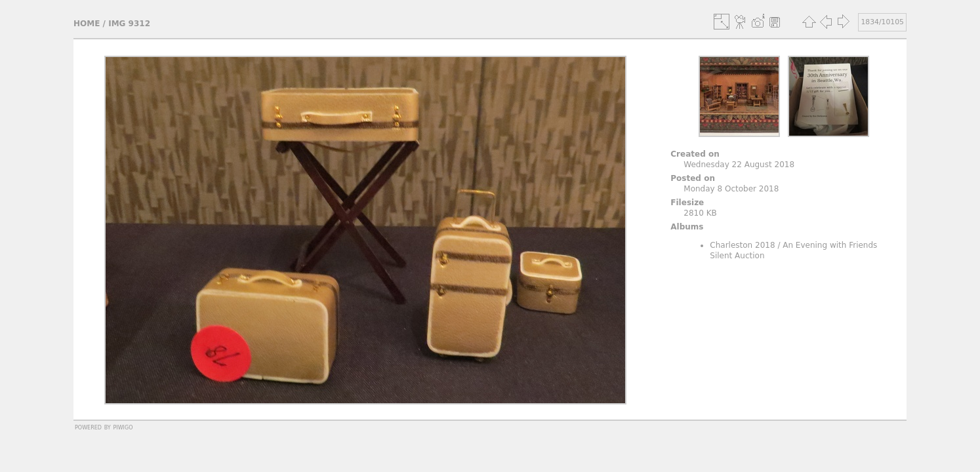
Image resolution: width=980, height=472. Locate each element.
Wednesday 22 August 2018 (739, 165)
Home (87, 24)
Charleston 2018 (742, 245)
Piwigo (123, 427)
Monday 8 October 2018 (731, 189)
